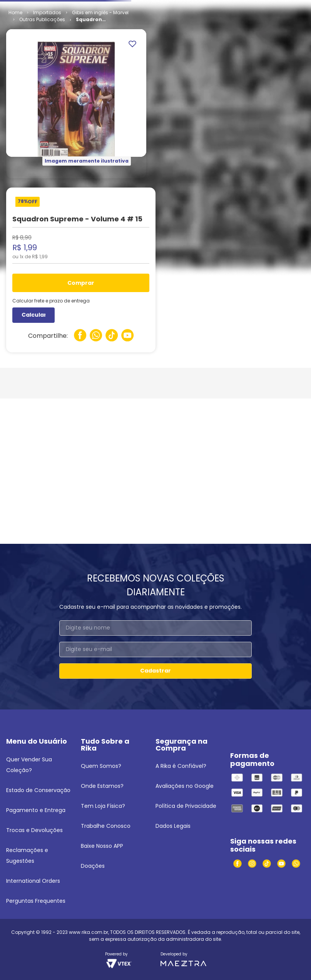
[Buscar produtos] (209, 25)
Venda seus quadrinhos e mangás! (51, 7)
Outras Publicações (42, 78)
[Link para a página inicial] (15, 71)
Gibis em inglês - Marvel (100, 71)
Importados (47, 71)
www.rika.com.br (89, 932)
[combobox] (155, 25)
